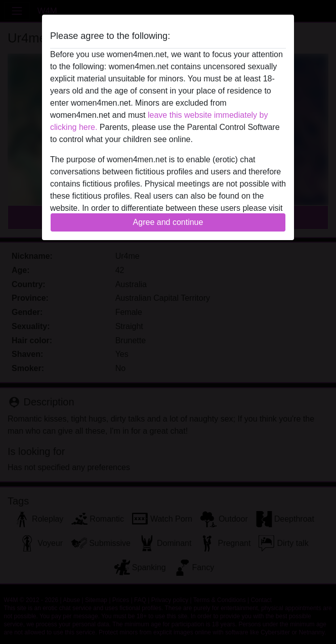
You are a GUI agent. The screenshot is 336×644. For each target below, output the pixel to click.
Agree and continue (168, 222)
